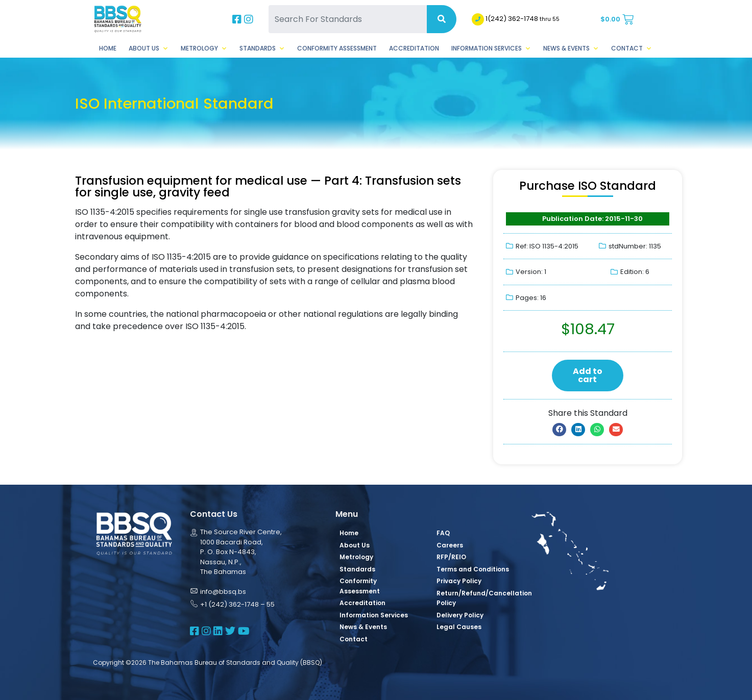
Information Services (491, 48)
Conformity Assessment (337, 48)
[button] (559, 430)
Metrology (204, 48)
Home (108, 48)
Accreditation (414, 48)
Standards (262, 48)
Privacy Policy (459, 581)
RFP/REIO (451, 557)
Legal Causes (459, 627)
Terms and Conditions (473, 569)
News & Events (571, 48)
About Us (149, 48)
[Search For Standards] (348, 19)
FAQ (443, 533)
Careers (450, 545)
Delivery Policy (460, 615)
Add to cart (588, 375)
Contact (632, 48)
